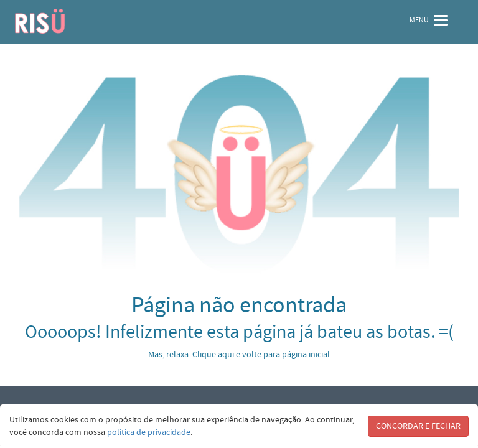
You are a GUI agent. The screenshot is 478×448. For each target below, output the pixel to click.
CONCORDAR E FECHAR (418, 426)
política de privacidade (149, 432)
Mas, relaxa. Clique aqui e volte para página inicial (239, 355)
